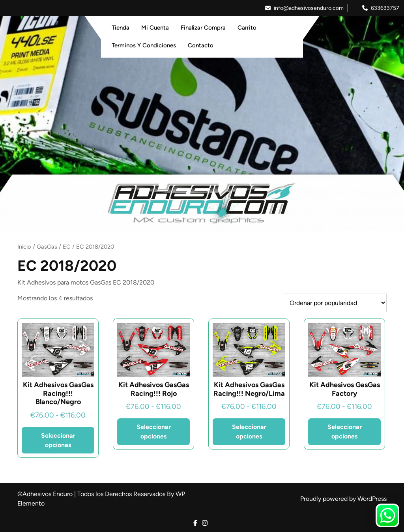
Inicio (24, 247)
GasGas (47, 247)
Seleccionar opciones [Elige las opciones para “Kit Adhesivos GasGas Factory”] (345, 432)
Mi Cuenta (155, 28)
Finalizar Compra (203, 28)
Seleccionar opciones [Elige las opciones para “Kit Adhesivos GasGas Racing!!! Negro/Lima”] (249, 432)
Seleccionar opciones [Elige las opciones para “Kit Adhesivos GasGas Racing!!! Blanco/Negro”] (58, 440)
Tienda (121, 28)
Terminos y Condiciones (144, 45)
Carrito (247, 28)
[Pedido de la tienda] (335, 303)
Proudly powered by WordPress (343, 499)
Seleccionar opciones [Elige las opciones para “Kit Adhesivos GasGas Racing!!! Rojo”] (154, 432)
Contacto (201, 45)
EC (67, 247)
